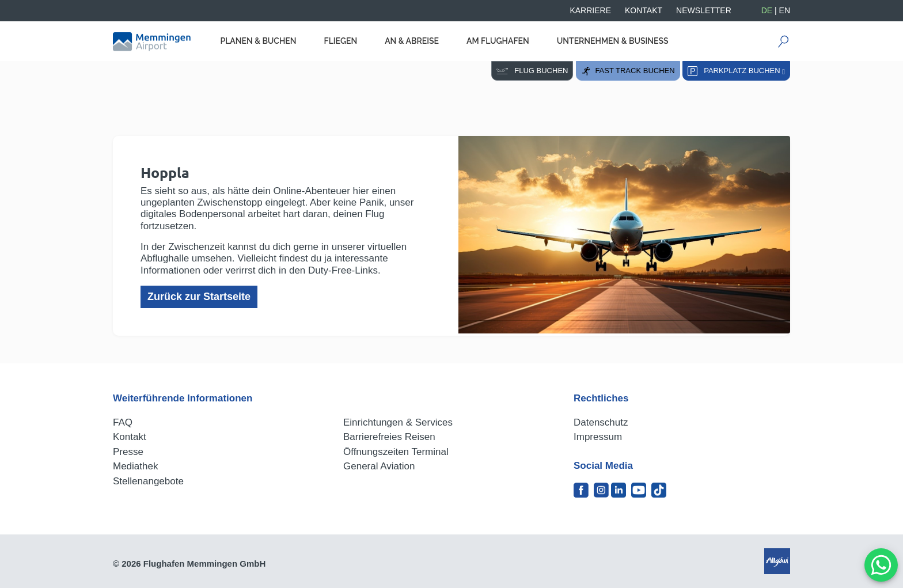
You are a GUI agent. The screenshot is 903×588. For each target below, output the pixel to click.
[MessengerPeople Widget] (881, 565)
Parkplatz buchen (736, 71)
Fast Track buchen (628, 71)
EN (785, 10)
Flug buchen (532, 71)
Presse (128, 452)
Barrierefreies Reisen (389, 437)
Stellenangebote (148, 481)
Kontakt (644, 10)
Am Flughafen (498, 41)
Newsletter (704, 10)
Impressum (598, 437)
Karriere (590, 10)
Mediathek (135, 466)
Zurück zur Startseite (199, 297)
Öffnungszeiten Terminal (396, 452)
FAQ (123, 422)
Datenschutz (601, 422)
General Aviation (379, 466)
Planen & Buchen (258, 41)
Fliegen (341, 41)
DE (767, 10)
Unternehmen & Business (613, 41)
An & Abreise (412, 41)
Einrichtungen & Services (398, 422)
